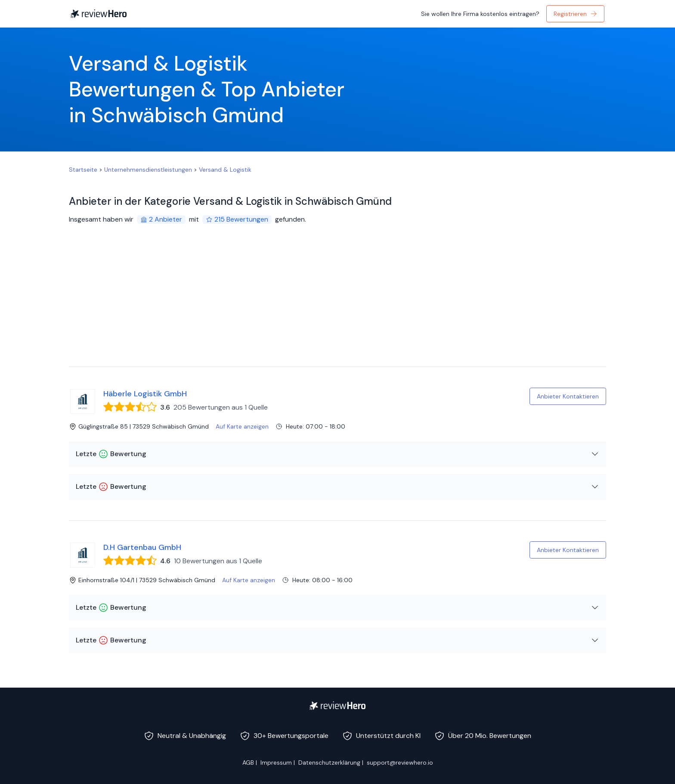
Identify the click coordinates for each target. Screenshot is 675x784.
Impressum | (278, 762)
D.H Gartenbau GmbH (142, 547)
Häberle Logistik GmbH (145, 394)
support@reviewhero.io (400, 762)
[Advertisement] (337, 302)
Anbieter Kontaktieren (568, 396)
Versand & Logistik (225, 170)
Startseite (83, 170)
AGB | (250, 762)
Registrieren (575, 14)
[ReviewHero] (337, 706)
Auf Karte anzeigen (242, 426)
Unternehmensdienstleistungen (148, 170)
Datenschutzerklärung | (331, 762)
